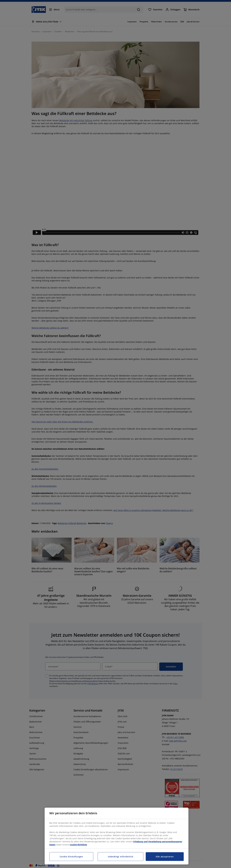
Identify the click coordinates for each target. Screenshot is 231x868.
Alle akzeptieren (165, 857)
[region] (117, 836)
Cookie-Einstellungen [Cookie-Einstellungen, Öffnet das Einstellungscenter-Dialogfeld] (71, 857)
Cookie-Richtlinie (78, 845)
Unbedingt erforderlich (121, 857)
